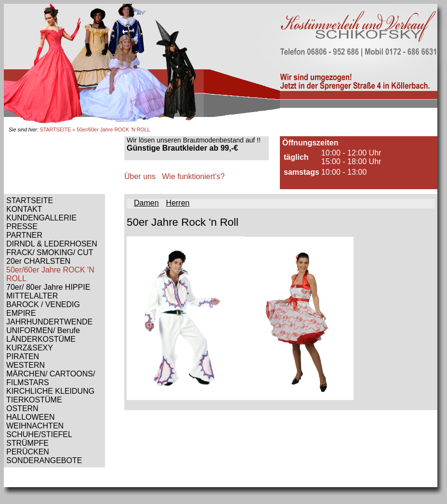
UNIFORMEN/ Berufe (43, 330)
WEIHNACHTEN (35, 426)
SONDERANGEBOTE (44, 460)
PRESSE (22, 226)
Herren (178, 203)
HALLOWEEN (30, 417)
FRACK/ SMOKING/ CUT (50, 252)
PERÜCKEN (28, 452)
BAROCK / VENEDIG (43, 304)
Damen (146, 203)
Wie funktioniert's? (193, 176)
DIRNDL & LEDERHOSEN (52, 244)
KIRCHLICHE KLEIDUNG (50, 391)
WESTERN (26, 365)
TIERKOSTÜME (34, 400)
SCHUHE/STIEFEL (39, 434)
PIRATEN (23, 356)
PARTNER (24, 235)
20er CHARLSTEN (38, 261)
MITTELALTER (32, 296)
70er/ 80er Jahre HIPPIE (48, 287)
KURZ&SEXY (30, 348)
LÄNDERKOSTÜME (41, 339)
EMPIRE (21, 313)
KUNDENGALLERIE (41, 218)
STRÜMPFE (27, 443)
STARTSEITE (56, 129)
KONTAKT (24, 209)
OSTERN (22, 408)
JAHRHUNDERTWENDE (49, 322)
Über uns (140, 176)
